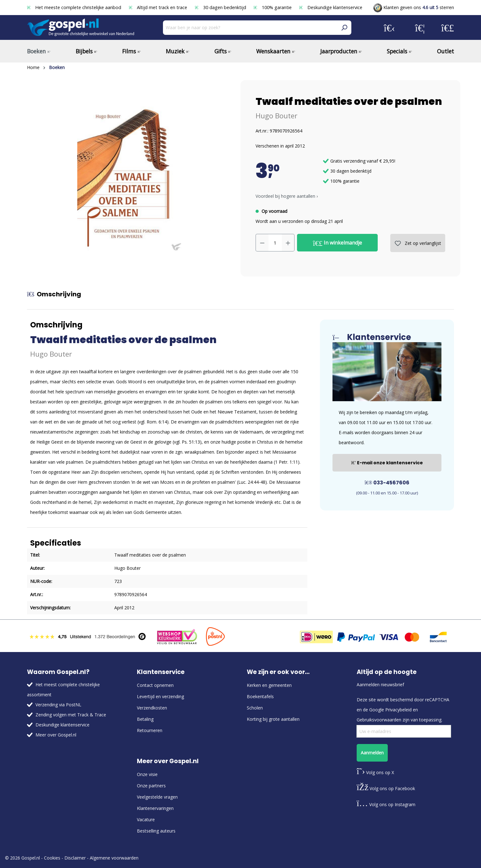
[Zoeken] (344, 28)
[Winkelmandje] (448, 28)
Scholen (255, 708)
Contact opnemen (155, 685)
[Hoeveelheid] (275, 243)
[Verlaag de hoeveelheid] (262, 243)
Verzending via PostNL (58, 705)
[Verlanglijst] (420, 28)
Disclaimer (75, 858)
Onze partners (151, 786)
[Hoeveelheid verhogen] (288, 243)
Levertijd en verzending (160, 696)
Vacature (146, 819)
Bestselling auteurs (156, 831)
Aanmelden (372, 753)
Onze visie (147, 774)
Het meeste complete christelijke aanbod (75, 7)
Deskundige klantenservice (331, 7)
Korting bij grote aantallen (273, 719)
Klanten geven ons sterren (414, 7)
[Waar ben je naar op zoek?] (250, 28)
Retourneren (150, 730)
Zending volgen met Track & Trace (71, 715)
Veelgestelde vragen (157, 797)
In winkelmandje (338, 243)
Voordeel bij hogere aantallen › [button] (287, 196)
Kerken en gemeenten (269, 685)
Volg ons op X (375, 772)
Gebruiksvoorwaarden (379, 720)
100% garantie (273, 7)
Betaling (145, 719)
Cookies (52, 858)
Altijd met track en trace (159, 7)
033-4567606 (387, 483)
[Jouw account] (389, 28)
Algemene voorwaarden (114, 858)
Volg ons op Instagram (386, 804)
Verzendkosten (152, 708)
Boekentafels (260, 696)
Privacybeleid (398, 710)
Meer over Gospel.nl (56, 735)
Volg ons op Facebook (386, 788)
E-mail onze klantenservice (387, 463)
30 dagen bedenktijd (221, 7)
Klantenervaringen (155, 808)
